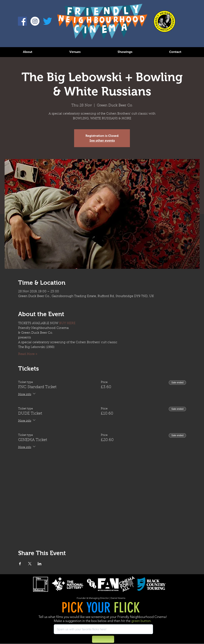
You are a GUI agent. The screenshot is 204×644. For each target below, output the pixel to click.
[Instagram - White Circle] (35, 21)
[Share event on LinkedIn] (40, 564)
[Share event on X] (30, 564)
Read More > (28, 354)
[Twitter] (48, 21)
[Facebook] (22, 21)
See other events (102, 140)
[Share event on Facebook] (20, 564)
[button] (28, 52)
